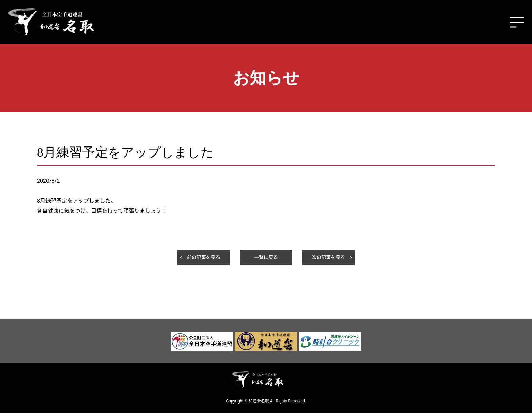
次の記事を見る (328, 257)
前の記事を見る (204, 257)
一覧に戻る (266, 257)
